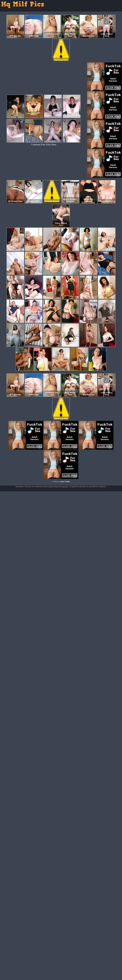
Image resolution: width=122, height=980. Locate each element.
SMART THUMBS (65, 482)
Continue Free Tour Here (44, 144)
